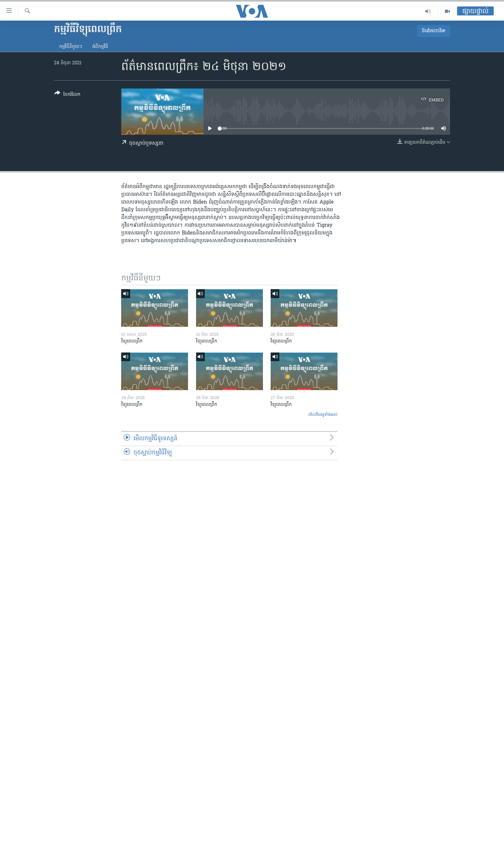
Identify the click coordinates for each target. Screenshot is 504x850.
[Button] (67, 95)
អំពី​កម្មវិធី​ (100, 47)
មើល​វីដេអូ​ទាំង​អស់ (323, 415)
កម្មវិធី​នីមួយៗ (71, 47)
